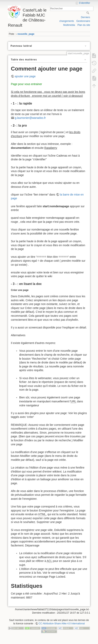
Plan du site (84, 25)
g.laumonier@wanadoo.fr (30, 118)
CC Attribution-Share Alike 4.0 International (62, 624)
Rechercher (88, 13)
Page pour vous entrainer (26, 84)
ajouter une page (25, 76)
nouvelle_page (26, 34)
